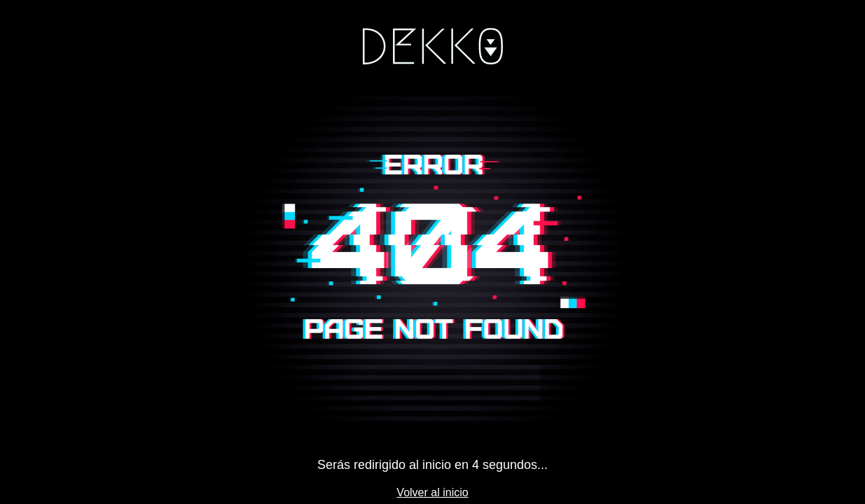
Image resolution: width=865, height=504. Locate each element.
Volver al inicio (432, 492)
